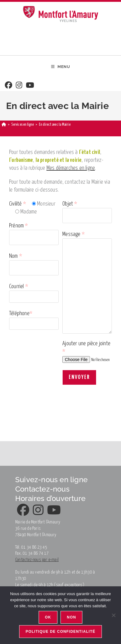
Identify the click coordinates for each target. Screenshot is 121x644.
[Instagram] (19, 86)
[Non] (113, 615)
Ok (48, 617)
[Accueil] (4, 125)
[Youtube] (30, 86)
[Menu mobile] (61, 67)
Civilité (17, 204)
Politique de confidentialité (60, 632)
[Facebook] (9, 86)
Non (71, 617)
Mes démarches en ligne (71, 168)
